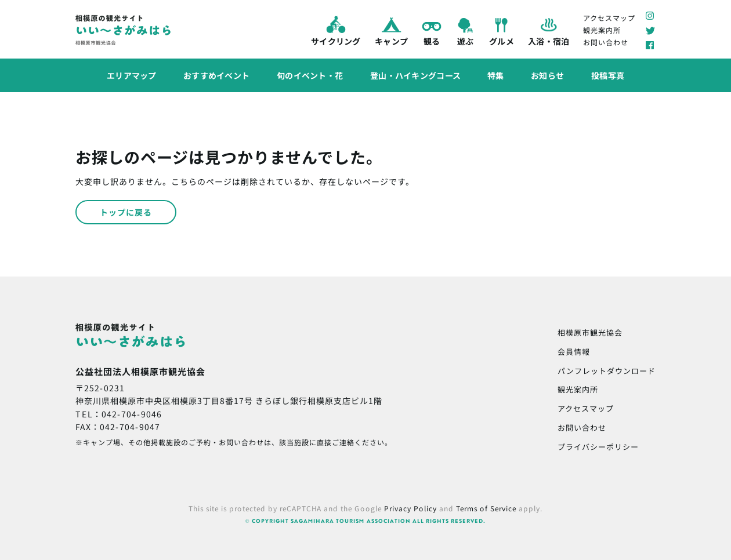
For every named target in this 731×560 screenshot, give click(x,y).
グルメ (502, 30)
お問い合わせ (606, 42)
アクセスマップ (609, 17)
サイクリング (336, 30)
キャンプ (391, 30)
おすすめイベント (216, 75)
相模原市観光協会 (590, 332)
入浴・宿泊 (548, 30)
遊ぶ (465, 30)
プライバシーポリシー (598, 447)
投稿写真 (608, 75)
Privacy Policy (410, 508)
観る (432, 30)
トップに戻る (126, 212)
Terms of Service (486, 508)
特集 (496, 75)
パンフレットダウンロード (607, 371)
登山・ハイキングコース (415, 75)
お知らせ (547, 75)
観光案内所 (602, 30)
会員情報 (574, 352)
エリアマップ (132, 75)
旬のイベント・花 (310, 75)
